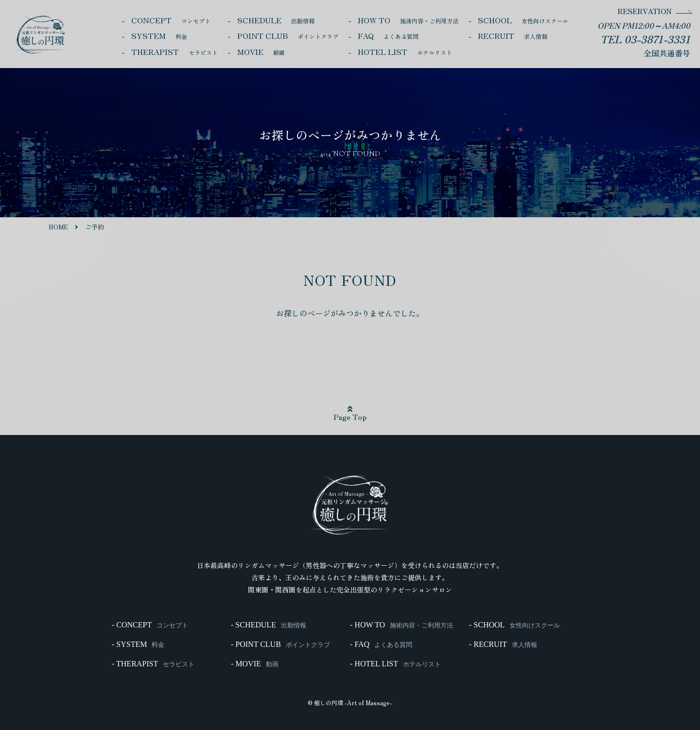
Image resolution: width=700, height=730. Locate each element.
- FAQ (381, 644)
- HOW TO (402, 625)
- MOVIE (255, 664)
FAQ (388, 35)
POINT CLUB (288, 35)
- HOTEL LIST (395, 664)
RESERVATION (645, 11)
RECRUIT (513, 35)
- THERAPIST (153, 664)
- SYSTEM (138, 644)
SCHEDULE (276, 20)
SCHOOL (523, 20)
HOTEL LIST (405, 52)
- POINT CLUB (280, 644)
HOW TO (408, 20)
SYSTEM (159, 35)
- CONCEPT (150, 625)
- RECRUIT (503, 644)
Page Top (350, 414)
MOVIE (261, 52)
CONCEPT (171, 20)
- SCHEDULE (269, 625)
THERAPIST (175, 52)
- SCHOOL (515, 625)
